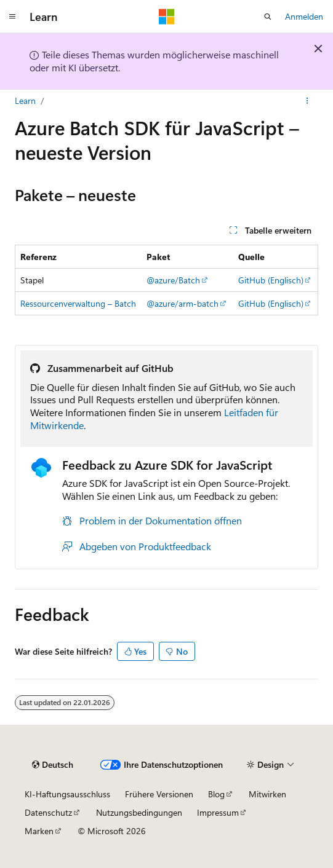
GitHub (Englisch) (271, 280)
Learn (25, 101)
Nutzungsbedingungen (139, 812)
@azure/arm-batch (183, 303)
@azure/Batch (173, 280)
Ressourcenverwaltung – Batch (78, 303)
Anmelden (304, 16)
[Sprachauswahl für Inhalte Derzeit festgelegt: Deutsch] (53, 765)
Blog (216, 794)
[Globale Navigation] (12, 17)
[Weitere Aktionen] (307, 101)
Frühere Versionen (159, 794)
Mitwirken (267, 794)
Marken (39, 831)
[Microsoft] (167, 17)
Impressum (218, 812)
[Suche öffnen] (268, 17)
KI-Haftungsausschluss (67, 794)
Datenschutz (48, 812)
